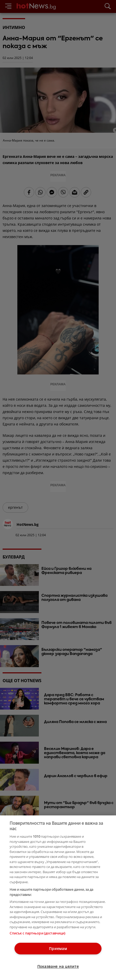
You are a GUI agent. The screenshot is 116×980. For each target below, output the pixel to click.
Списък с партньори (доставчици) (37, 933)
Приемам (58, 949)
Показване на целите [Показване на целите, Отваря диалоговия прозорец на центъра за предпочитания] (58, 966)
